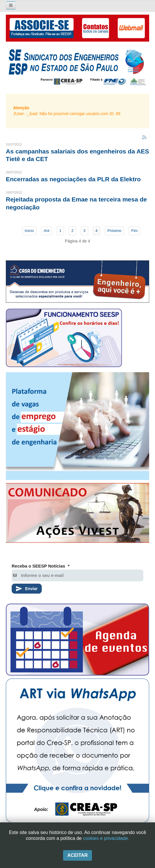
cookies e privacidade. (106, 838)
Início (29, 231)
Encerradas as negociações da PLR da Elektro (73, 179)
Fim (135, 231)
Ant (47, 231)
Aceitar (78, 855)
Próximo (114, 231)
